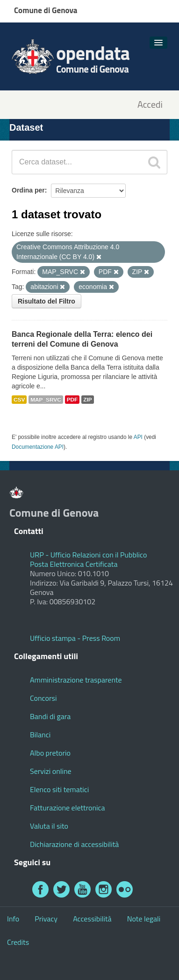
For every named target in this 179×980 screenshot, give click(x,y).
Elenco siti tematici (59, 789)
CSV (19, 400)
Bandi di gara (50, 716)
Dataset (26, 127)
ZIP (87, 400)
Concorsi (43, 698)
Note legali (144, 919)
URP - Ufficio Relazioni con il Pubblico (88, 555)
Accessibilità (92, 919)
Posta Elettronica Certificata (74, 564)
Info (13, 919)
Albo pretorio (50, 753)
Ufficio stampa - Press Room (75, 638)
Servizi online (51, 771)
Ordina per (28, 190)
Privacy (46, 919)
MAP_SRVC (46, 400)
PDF (72, 400)
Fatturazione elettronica (68, 808)
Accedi (150, 105)
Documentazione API (38, 447)
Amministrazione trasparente (76, 680)
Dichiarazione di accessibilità (74, 844)
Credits (18, 942)
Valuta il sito (49, 826)
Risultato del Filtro (47, 301)
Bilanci (40, 735)
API (138, 437)
